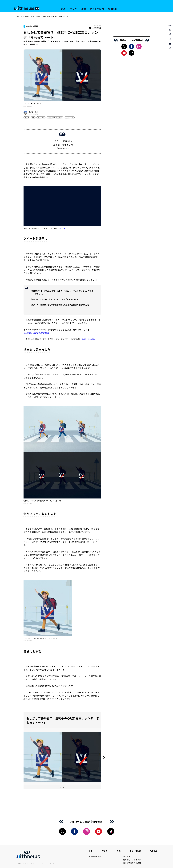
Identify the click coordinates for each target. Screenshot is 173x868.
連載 (84, 9)
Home (17, 17)
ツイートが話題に (63, 141)
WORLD (113, 9)
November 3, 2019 (88, 339)
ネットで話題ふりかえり (55, 117)
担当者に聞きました (63, 144)
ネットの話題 (25, 17)
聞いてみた (41, 117)
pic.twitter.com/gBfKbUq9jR (37, 333)
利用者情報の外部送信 (132, 863)
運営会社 (127, 857)
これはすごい (69, 117)
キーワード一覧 (95, 857)
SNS (33, 117)
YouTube (62, 228)
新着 (63, 9)
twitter (27, 117)
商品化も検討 (63, 148)
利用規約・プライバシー (133, 860)
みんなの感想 (95, 28)
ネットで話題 (97, 9)
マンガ (73, 9)
